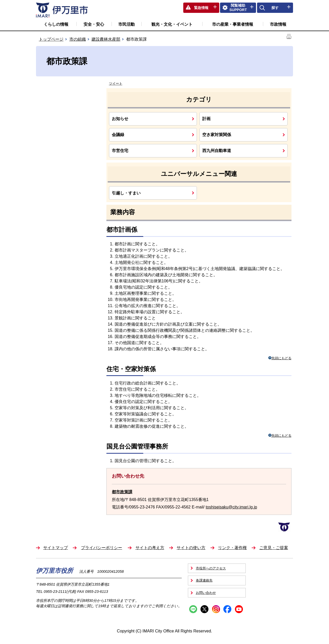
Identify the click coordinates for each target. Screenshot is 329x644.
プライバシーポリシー (102, 548)
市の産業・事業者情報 (233, 24)
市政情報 (278, 24)
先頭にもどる (280, 358)
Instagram (216, 609)
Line (193, 609)
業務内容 (123, 212)
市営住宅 (120, 150)
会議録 (118, 135)
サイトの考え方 (150, 548)
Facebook (227, 609)
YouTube (239, 609)
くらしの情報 (56, 24)
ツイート (116, 83)
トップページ (51, 39)
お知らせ (120, 119)
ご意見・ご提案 (274, 548)
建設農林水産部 (106, 39)
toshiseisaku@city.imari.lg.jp (231, 507)
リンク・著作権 (232, 548)
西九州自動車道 (217, 150)
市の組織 (78, 39)
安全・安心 (94, 24)
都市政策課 (122, 492)
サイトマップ (56, 548)
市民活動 (126, 24)
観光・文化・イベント (172, 24)
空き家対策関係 (217, 135)
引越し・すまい (126, 193)
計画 (206, 119)
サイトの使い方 (191, 548)
